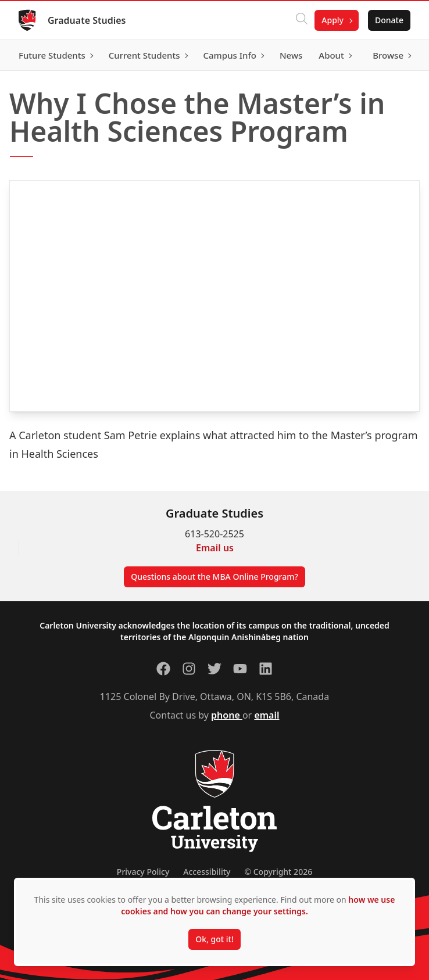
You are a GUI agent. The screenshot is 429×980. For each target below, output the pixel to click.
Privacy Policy (143, 872)
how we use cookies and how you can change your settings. (258, 905)
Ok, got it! (214, 939)
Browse (388, 55)
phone (227, 715)
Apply (333, 20)
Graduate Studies (87, 20)
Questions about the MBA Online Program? (214, 577)
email (267, 715)
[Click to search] (302, 20)
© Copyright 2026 (278, 872)
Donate (389, 20)
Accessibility (207, 872)
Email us (215, 548)
